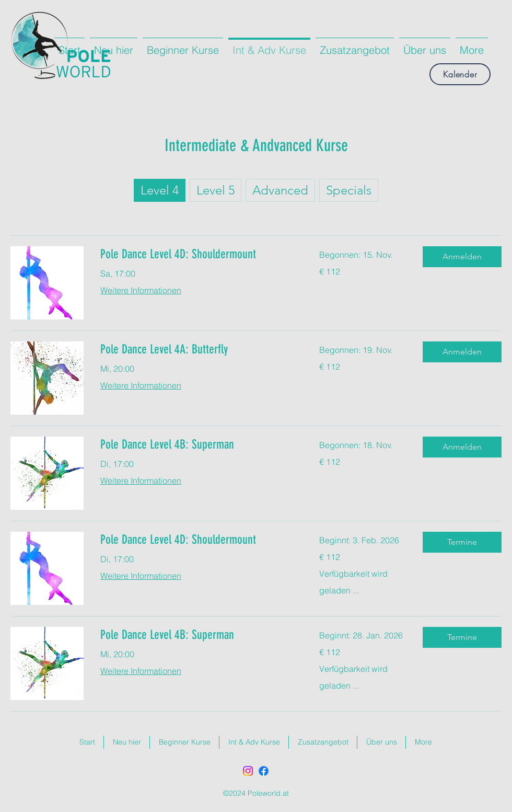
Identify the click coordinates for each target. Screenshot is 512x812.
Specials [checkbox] (349, 190)
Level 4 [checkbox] (160, 190)
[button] (462, 257)
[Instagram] (248, 771)
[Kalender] (460, 74)
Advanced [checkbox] (280, 190)
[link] (197, 255)
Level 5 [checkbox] (216, 190)
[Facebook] (264, 771)
